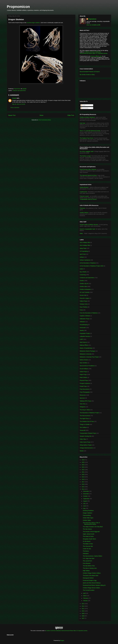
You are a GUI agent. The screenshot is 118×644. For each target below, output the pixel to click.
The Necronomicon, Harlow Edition (92, 556)
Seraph (14, 98)
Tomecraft (82, 430)
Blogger (62, 640)
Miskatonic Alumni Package (87, 351)
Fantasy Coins (84, 304)
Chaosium (83, 208)
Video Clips (83, 439)
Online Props (83, 372)
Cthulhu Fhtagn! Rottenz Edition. (92, 573)
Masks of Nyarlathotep (86, 348)
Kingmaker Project (85, 333)
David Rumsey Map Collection (88, 169)
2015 (83, 487)
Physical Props (84, 380)
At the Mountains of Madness (88, 263)
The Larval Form (87, 561)
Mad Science (83, 342)
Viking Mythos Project (86, 445)
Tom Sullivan (83, 427)
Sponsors (82, 398)
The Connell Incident (89, 590)
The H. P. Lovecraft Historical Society (90, 131)
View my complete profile (93, 25)
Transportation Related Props (88, 433)
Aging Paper (83, 248)
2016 (83, 484)
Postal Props (83, 386)
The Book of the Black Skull (90, 576)
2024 (83, 465)
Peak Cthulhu (84, 377)
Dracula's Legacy (85, 298)
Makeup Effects (84, 345)
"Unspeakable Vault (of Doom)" (88, 199)
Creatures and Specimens (19, 91)
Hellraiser (82, 322)
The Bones (86, 551)
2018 (83, 479)
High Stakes (86, 571)
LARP (81, 339)
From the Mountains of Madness (89, 313)
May (85, 508)
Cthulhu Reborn (84, 213)
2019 (83, 477)
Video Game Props (85, 442)
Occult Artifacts (84, 369)
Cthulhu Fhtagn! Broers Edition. (92, 588)
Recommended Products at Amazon (90, 72)
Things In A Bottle (85, 424)
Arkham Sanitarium (85, 260)
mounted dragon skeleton (33, 23)
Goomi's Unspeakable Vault (87, 229)
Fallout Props (83, 301)
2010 (83, 611)
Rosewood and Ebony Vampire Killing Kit (94, 585)
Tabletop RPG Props (85, 401)
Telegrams (83, 407)
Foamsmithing (87, 515)
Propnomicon (18, 7)
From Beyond (87, 563)
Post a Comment (15, 108)
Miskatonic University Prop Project (89, 357)
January (86, 601)
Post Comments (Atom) (45, 120)
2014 (83, 489)
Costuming (83, 275)
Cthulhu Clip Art (84, 284)
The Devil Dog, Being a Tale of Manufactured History (91, 523)
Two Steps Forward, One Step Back (93, 527)
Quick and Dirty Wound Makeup (92, 583)
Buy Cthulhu (83, 272)
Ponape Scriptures (85, 383)
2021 (83, 472)
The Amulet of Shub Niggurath (91, 532)
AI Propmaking (84, 251)
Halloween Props (85, 319)
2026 (83, 460)
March (85, 596)
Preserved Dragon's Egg (90, 580)
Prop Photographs (85, 392)
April (85, 593)
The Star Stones (87, 529)
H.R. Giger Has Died (89, 558)
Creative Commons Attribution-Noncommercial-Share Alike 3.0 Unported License (67, 631)
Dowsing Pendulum (88, 511)
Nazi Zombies (84, 363)
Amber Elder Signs (88, 518)
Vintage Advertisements (86, 448)
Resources (83, 395)
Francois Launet (84, 196)
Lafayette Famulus (85, 336)
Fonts (81, 310)
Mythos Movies (84, 360)
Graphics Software (85, 316)
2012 (83, 606)
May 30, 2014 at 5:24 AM (19, 104)
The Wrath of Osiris (88, 536)
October (86, 496)
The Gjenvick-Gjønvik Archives (88, 175)
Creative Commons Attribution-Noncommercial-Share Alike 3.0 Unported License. (94, 53)
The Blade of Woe (88, 544)
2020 (83, 474)
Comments (85, 108)
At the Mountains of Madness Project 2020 (92, 266)
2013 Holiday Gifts (85, 245)
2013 (83, 604)
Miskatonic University (86, 354)
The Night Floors (84, 419)
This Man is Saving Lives (90, 568)
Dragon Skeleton (87, 513)
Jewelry (82, 330)
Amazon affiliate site (96, 56)
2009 (83, 613)
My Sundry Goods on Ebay (87, 75)
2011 (83, 609)
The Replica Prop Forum (87, 138)
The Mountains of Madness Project (89, 413)
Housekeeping (84, 325)
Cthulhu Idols (83, 287)
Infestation (86, 554)
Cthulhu (82, 281)
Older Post (71, 115)
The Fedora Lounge (85, 156)
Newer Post (12, 115)
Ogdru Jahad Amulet (89, 534)
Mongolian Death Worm (89, 539)
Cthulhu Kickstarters (85, 289)
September (86, 499)
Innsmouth (83, 328)
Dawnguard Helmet (88, 578)
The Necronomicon (85, 416)
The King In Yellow (85, 410)
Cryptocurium (83, 192)
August (85, 501)
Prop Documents (84, 389)
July (84, 503)
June (85, 506)
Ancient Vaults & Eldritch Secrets (89, 225)
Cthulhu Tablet (87, 520)
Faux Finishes (84, 307)
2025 (83, 462)
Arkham (82, 257)
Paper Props (83, 374)
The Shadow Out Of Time (87, 421)
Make (81, 233)
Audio (81, 269)
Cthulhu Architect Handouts (87, 117)
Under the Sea (87, 549)
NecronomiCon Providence (87, 366)
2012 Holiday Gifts (85, 242)
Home (41, 115)
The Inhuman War (88, 546)
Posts (83, 105)
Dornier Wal (83, 295)
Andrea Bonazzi (84, 187)
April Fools (83, 254)
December (86, 491)
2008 (83, 616)
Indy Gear (82, 123)
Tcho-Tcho (83, 404)
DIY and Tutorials (85, 292)
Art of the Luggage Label (87, 151)
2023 (83, 467)
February (86, 598)
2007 (83, 618)
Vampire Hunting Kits (86, 436)
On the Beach (87, 541)
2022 (83, 470)
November (86, 494)
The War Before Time (89, 566)
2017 (83, 482)
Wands (82, 451)
